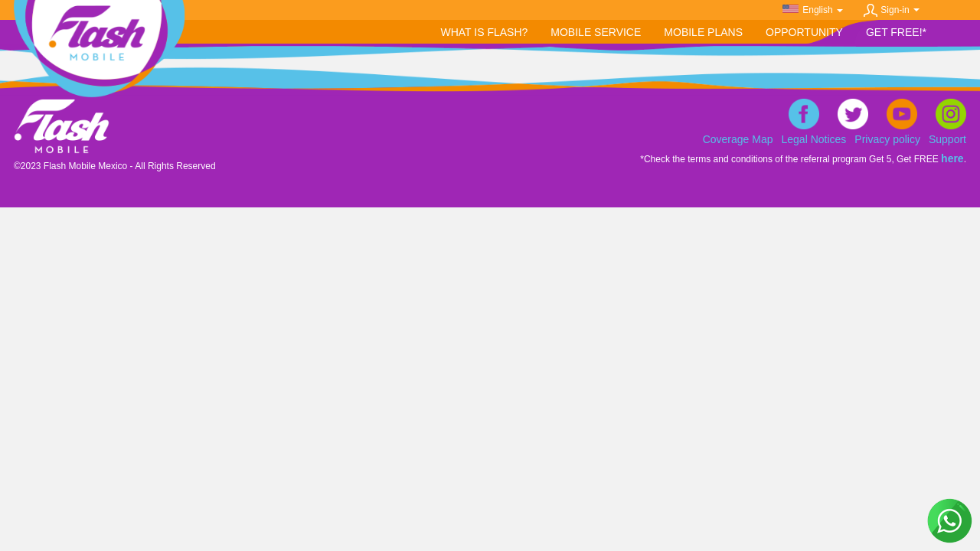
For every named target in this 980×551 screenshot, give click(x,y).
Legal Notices (814, 139)
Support (947, 139)
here (952, 158)
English (822, 10)
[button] (596, 33)
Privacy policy (887, 139)
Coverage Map (738, 139)
